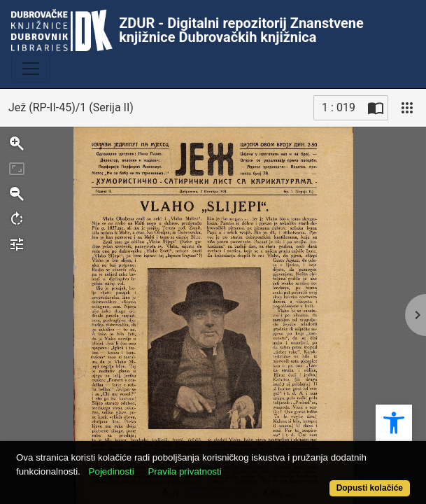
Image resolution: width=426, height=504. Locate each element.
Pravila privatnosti (184, 471)
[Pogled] (407, 108)
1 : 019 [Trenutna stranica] (339, 107)
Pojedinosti (112, 471)
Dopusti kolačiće (370, 488)
